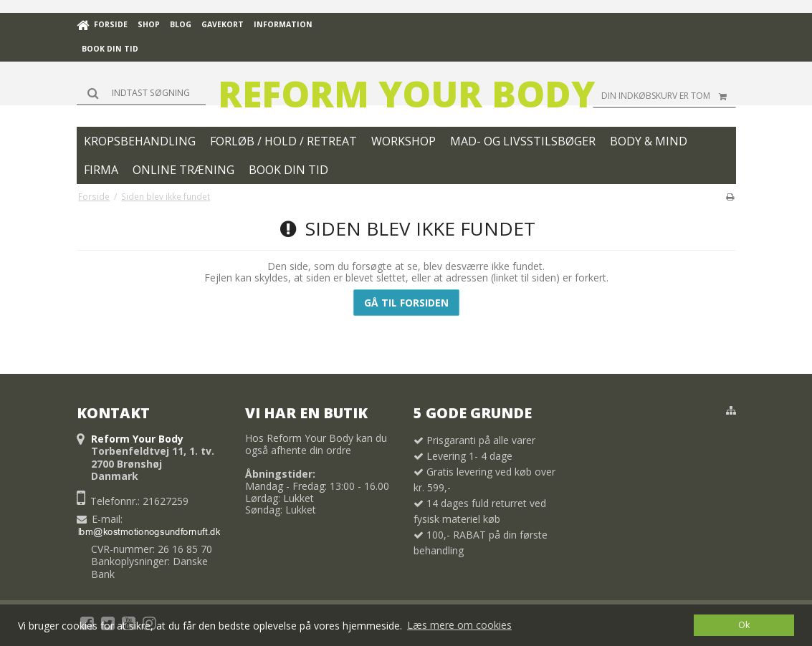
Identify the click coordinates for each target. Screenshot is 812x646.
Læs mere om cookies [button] (459, 625)
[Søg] (141, 92)
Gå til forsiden (406, 303)
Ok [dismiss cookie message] (744, 625)
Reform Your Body (406, 94)
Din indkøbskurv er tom (669, 96)
